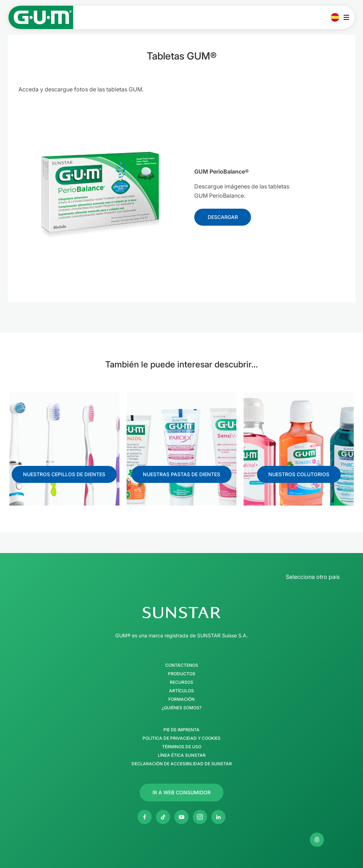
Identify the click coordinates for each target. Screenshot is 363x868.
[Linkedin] (218, 817)
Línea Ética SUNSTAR (182, 755)
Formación (181, 699)
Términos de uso (182, 747)
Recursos (181, 682)
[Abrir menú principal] (348, 17)
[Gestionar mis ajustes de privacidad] (317, 840)
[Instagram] (200, 817)
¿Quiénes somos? (181, 708)
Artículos (181, 691)
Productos (182, 674)
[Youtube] (181, 817)
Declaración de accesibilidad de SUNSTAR (182, 764)
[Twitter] (163, 817)
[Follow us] (223, 217)
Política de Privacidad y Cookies (181, 738)
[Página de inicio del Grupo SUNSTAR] (181, 613)
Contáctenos (182, 665)
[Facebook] (145, 817)
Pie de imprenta (181, 730)
